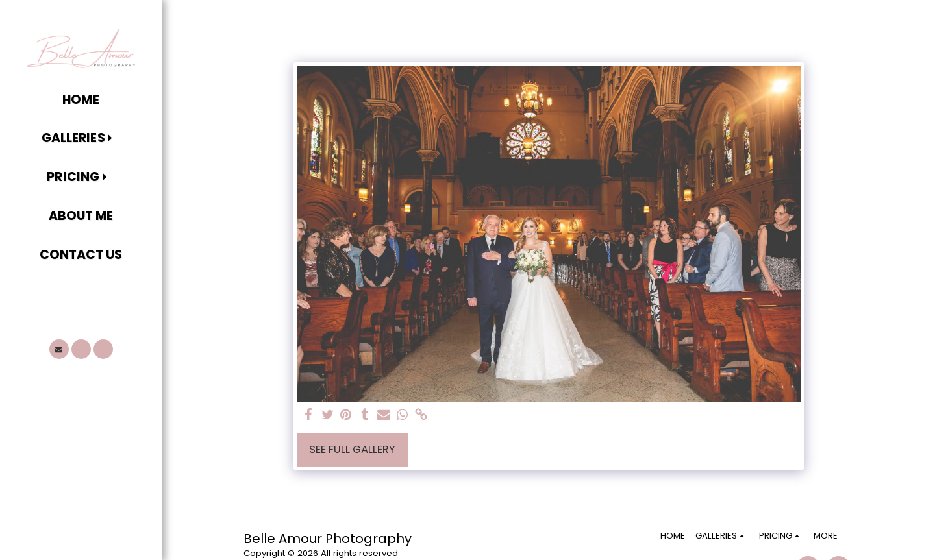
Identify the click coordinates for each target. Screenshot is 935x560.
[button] (81, 139)
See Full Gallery (352, 449)
